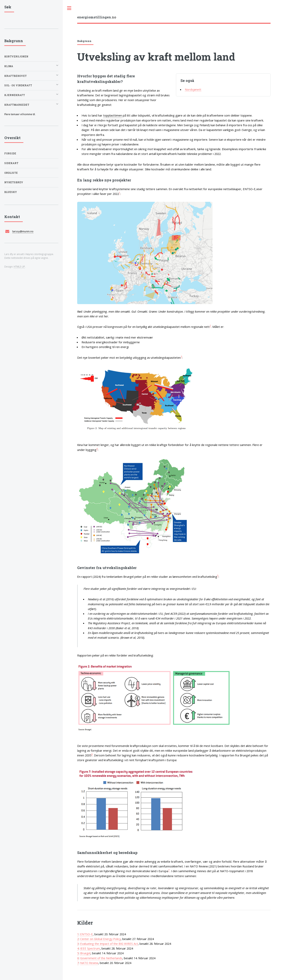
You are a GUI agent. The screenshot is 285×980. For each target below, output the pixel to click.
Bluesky (11, 192)
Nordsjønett (193, 89)
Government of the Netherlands (101, 958)
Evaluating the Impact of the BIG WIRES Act (109, 944)
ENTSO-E (86, 934)
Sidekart (11, 163)
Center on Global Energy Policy (100, 939)
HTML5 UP (19, 267)
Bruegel (85, 953)
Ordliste (11, 173)
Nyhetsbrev (14, 182)
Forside (10, 153)
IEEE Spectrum (90, 948)
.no (97, 17)
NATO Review (89, 963)
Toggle (69, 8)
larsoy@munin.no (23, 231)
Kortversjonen (16, 56)
